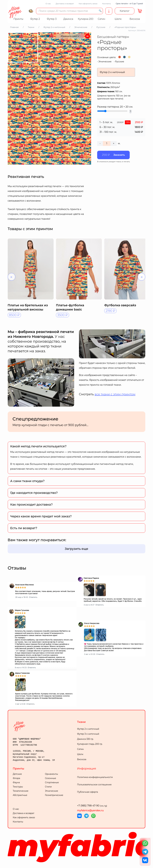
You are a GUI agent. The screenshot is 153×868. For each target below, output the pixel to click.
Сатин (81, 749)
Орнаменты (51, 774)
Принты (19, 769)
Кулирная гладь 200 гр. (90, 744)
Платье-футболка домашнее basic (70, 307)
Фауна (16, 782)
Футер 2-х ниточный (88, 729)
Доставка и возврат (65, 4)
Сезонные (50, 778)
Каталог (125, 11)
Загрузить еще (76, 549)
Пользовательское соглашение (94, 785)
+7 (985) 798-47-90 (92, 806)
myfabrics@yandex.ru (90, 810)
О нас (48, 4)
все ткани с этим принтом (115, 394)
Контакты (106, 4)
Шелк (80, 754)
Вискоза (82, 759)
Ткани (81, 722)
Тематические (21, 791)
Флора (16, 778)
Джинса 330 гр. (85, 739)
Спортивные (52, 782)
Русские (119, 62)
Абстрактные (20, 795)
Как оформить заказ (88, 4)
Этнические (105, 62)
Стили (48, 787)
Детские (17, 774)
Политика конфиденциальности (95, 777)
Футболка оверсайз (120, 305)
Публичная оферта (88, 792)
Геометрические (54, 795)
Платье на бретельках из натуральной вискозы (28, 307)
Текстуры (18, 787)
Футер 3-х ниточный (88, 734)
